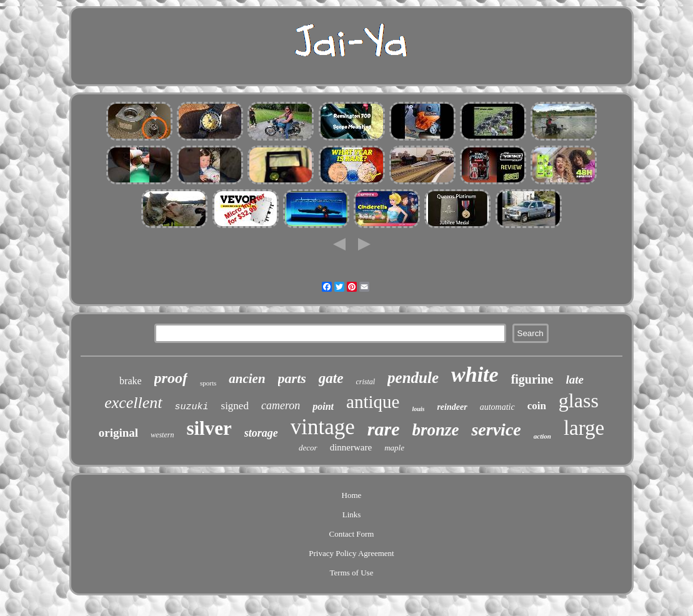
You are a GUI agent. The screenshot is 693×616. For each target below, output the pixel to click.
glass (579, 400)
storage (261, 433)
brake (131, 381)
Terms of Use (352, 573)
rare (384, 429)
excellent (133, 403)
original (118, 433)
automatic (497, 407)
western (162, 435)
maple (394, 448)
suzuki (192, 407)
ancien (247, 379)
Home (352, 495)
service (496, 430)
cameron (281, 405)
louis (418, 409)
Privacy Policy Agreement (351, 553)
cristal (365, 382)
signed (235, 406)
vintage (323, 427)
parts (292, 378)
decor (308, 448)
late (575, 380)
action (542, 436)
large (584, 428)
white (475, 375)
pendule (413, 378)
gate (331, 378)
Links (352, 514)
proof (171, 378)
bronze (435, 430)
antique (373, 402)
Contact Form (352, 534)
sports (208, 383)
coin (537, 406)
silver (209, 428)
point (323, 406)
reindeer (452, 407)
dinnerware (351, 447)
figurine (532, 379)
